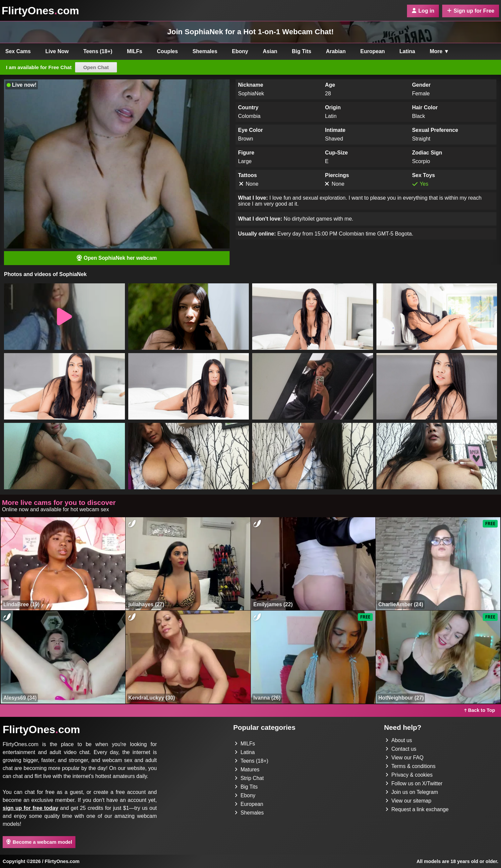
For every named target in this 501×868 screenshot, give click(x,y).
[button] (64, 317)
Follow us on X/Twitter (414, 783)
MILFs (135, 51)
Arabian (336, 51)
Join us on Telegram (412, 792)
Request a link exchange (417, 809)
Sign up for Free (471, 11)
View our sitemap (409, 801)
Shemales (205, 51)
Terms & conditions (411, 766)
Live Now (57, 51)
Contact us (401, 749)
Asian (270, 51)
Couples (167, 51)
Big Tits (302, 51)
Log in (423, 11)
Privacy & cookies (409, 775)
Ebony (240, 51)
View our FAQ (405, 758)
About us (399, 740)
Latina (407, 51)
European (373, 51)
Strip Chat (249, 778)
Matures (247, 770)
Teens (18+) (98, 51)
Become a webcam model (39, 842)
